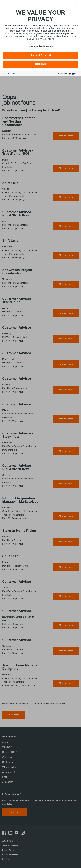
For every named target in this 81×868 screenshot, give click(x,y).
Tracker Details (9, 73)
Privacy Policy (69, 36)
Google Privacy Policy (42, 39)
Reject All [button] (41, 64)
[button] (76, 5)
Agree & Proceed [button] (41, 55)
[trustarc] (73, 73)
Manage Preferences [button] (41, 47)
